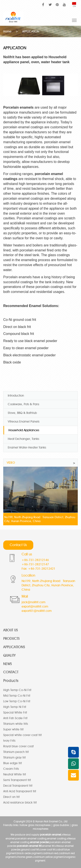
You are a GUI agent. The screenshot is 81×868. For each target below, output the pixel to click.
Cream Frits (11, 769)
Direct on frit (11, 797)
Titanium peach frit (16, 752)
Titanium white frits (16, 724)
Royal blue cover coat (18, 746)
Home (7, 31)
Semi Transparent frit (17, 780)
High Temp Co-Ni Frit (17, 690)
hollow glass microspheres (35, 825)
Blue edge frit (13, 763)
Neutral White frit (15, 774)
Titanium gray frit (14, 758)
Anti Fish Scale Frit (15, 718)
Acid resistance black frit (20, 803)
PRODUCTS (11, 639)
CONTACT (11, 672)
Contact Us (18, 545)
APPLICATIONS (14, 647)
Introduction (16, 396)
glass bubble (61, 825)
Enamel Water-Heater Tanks (27, 448)
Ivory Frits (9, 741)
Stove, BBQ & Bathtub (22, 413)
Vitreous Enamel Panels (24, 422)
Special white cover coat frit (22, 735)
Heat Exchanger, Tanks (23, 439)
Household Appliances (24, 430)
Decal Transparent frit (18, 786)
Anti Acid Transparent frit (20, 791)
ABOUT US (11, 630)
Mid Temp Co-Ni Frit (17, 696)
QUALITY (9, 655)
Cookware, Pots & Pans (23, 404)
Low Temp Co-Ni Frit (17, 701)
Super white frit (13, 729)
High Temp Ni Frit (15, 707)
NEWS (8, 664)
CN (74, 5)
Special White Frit (15, 713)
